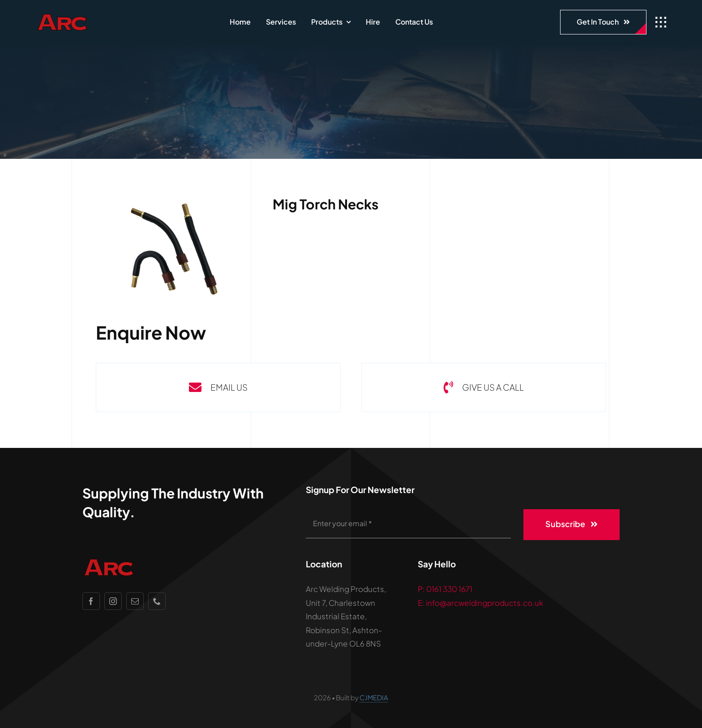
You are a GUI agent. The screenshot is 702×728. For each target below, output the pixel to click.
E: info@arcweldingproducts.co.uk (480, 603)
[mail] (135, 601)
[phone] (157, 601)
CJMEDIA (374, 697)
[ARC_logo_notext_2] (87, 17)
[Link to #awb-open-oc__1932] (661, 22)
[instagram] (113, 601)
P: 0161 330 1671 (445, 589)
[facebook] (91, 601)
